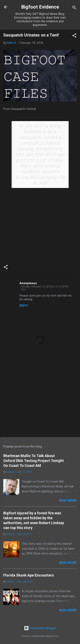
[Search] (74, 8)
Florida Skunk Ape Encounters (29, 575)
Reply (24, 306)
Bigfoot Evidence (40, 7)
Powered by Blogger (40, 628)
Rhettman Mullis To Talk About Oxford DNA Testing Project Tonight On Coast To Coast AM (34, 461)
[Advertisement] (40, 402)
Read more (68, 500)
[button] (74, 36)
